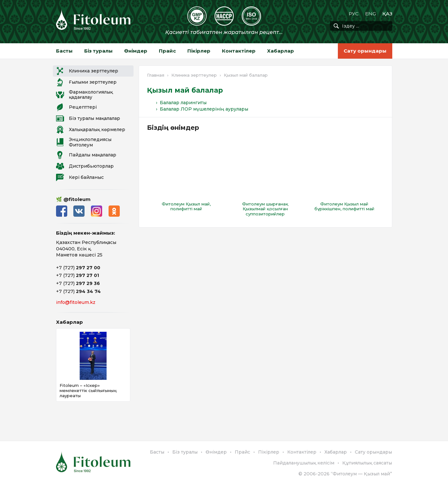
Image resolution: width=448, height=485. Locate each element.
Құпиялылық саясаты (367, 463)
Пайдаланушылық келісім (304, 463)
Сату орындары (365, 51)
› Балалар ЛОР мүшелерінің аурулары (202, 109)
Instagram (97, 211)
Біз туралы (98, 51)
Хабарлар (281, 51)
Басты (64, 51)
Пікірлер (199, 51)
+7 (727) (78, 268)
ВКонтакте (79, 211)
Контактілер (239, 51)
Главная (156, 75)
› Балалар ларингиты (181, 103)
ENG (371, 14)
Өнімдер (136, 51)
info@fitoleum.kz (76, 302)
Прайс (167, 51)
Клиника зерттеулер (194, 75)
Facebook (62, 211)
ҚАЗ (387, 14)
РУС (354, 14)
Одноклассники (114, 211)
